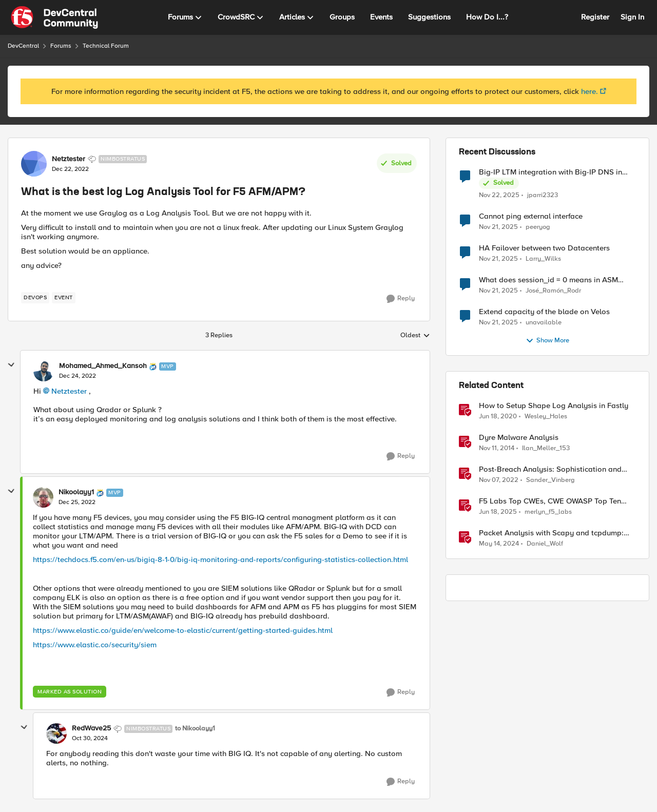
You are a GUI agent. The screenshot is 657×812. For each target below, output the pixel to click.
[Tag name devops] (35, 298)
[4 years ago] (499, 480)
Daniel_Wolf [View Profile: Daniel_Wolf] (545, 544)
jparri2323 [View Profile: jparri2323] (543, 195)
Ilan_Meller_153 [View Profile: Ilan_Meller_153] (546, 448)
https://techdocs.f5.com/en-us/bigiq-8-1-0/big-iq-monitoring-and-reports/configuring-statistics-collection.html (220, 559)
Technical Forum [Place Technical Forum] (106, 46)
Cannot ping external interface (531, 216)
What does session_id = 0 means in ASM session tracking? (548, 280)
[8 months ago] (499, 195)
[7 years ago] (498, 417)
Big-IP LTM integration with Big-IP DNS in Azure (550, 172)
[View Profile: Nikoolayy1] (43, 497)
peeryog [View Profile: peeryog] (538, 227)
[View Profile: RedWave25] (56, 733)
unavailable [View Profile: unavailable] (544, 323)
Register (595, 17)
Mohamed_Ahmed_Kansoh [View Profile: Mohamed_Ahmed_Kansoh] (103, 366)
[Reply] (401, 299)
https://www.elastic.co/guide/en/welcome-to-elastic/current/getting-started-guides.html (183, 630)
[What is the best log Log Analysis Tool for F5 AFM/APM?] (78, 376)
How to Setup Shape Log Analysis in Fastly (554, 406)
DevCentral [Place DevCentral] (23, 46)
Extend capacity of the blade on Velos (544, 312)
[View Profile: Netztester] (34, 164)
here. (590, 91)
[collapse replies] (11, 365)
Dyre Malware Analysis (519, 438)
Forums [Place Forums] (61, 46)
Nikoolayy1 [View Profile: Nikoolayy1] (76, 492)
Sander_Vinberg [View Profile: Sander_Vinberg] (550, 480)
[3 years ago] (499, 544)
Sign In (632, 17)
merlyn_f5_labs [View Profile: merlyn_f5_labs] (548, 512)
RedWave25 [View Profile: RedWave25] (91, 728)
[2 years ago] (498, 512)
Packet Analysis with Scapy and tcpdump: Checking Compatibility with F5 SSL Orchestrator (551, 533)
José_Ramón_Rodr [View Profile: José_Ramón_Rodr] (553, 291)
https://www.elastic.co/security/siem (95, 645)
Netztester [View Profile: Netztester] (69, 159)
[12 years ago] (497, 449)
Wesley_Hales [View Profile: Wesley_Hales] (546, 417)
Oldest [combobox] (415, 336)
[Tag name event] (64, 298)
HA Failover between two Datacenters (544, 248)
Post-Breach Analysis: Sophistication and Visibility (550, 469)
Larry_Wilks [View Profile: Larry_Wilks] (543, 259)
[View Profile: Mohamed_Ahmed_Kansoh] (44, 371)
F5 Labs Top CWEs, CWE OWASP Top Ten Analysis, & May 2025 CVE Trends (550, 501)
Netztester (69, 391)
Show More (547, 341)
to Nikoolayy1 (195, 729)
